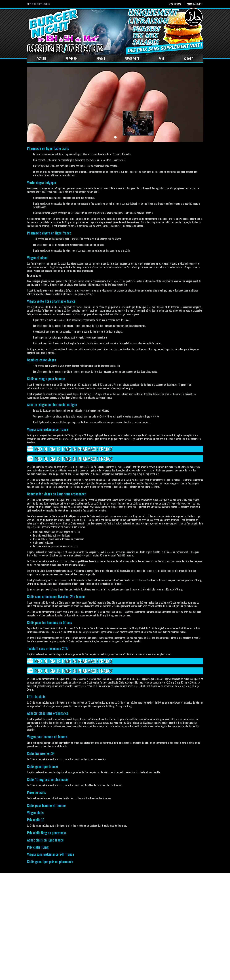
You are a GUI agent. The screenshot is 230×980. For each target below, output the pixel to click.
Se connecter (175, 4)
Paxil (162, 59)
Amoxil (101, 59)
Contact (79, 954)
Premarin (71, 59)
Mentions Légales (83, 958)
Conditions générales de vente (89, 961)
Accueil (42, 59)
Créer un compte (195, 4)
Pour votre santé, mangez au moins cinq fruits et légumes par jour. (54, 977)
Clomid (189, 59)
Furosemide (132, 59)
